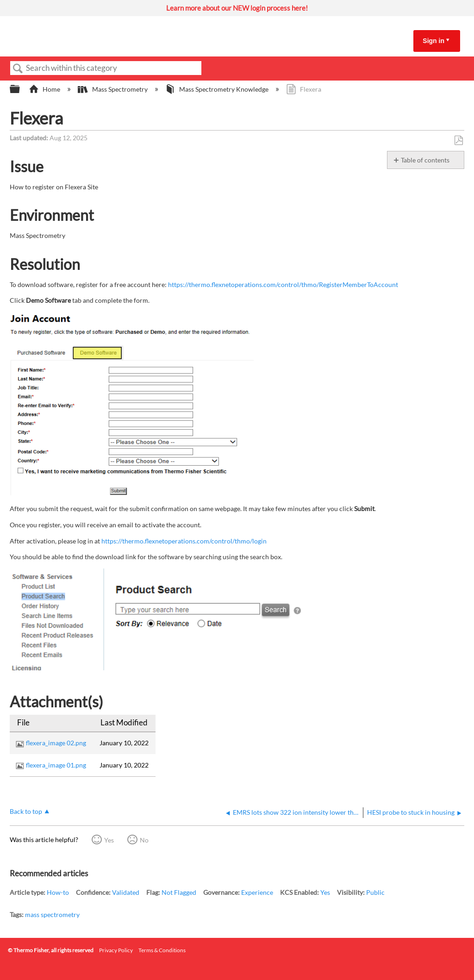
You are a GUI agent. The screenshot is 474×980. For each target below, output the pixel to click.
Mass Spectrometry (113, 89)
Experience (257, 892)
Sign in (433, 41)
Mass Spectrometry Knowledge (218, 89)
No (144, 840)
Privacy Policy (116, 950)
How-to (58, 892)
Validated (126, 892)
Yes (109, 840)
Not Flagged (179, 892)
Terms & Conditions (162, 950)
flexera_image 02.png (56, 743)
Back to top (26, 811)
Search (18, 69)
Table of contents (425, 160)
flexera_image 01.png (56, 765)
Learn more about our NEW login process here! (237, 8)
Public (375, 892)
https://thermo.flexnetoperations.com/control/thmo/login (184, 541)
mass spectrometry (52, 914)
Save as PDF (458, 140)
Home (45, 89)
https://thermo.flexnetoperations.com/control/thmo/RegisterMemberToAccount (283, 284)
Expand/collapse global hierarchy (21, 89)
